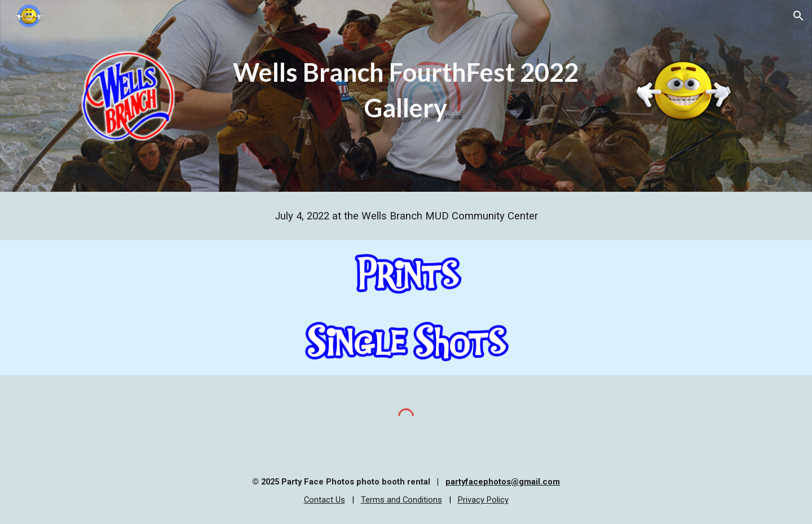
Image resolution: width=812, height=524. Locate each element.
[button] (798, 16)
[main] (406, 90)
